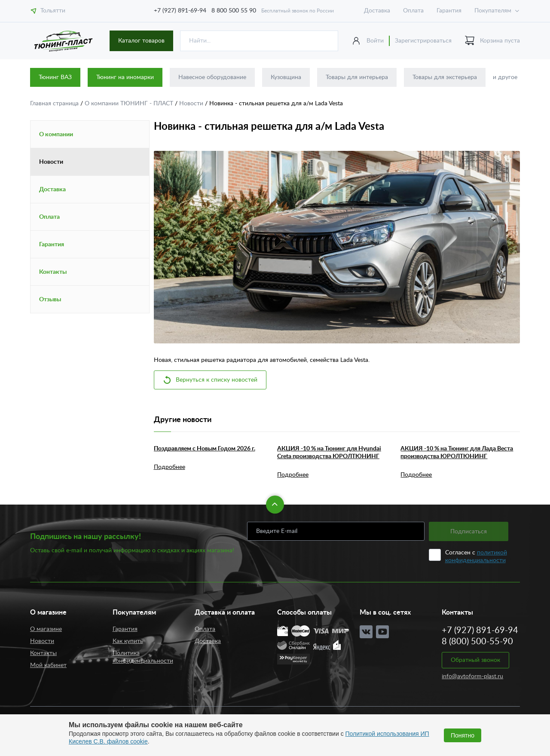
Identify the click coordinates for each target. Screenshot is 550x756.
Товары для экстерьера (445, 77)
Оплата (413, 11)
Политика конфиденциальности (143, 657)
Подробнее (170, 467)
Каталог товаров (141, 41)
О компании (56, 135)
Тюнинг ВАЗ (55, 77)
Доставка (377, 11)
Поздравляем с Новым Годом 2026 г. (205, 449)
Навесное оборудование (212, 77)
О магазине (46, 629)
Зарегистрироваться (423, 41)
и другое (505, 77)
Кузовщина (286, 77)
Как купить (128, 641)
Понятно (463, 735)
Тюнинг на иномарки (125, 77)
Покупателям (493, 11)
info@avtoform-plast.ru (472, 676)
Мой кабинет (48, 665)
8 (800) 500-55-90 (477, 642)
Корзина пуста (492, 41)
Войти (375, 41)
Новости (192, 104)
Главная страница (55, 104)
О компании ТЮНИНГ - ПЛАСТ (130, 104)
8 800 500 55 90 (234, 11)
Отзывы (50, 300)
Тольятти (48, 11)
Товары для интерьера (357, 77)
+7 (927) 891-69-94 (180, 11)
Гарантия (449, 11)
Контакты (53, 272)
